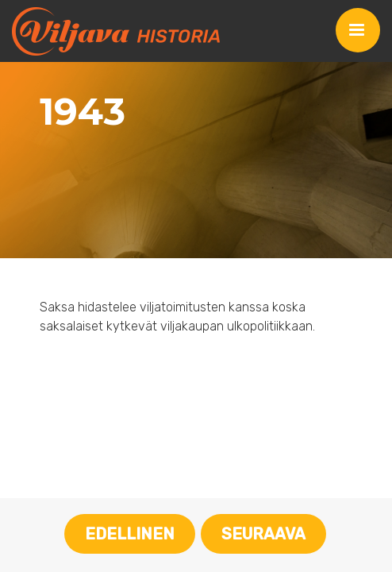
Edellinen (130, 534)
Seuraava (263, 534)
